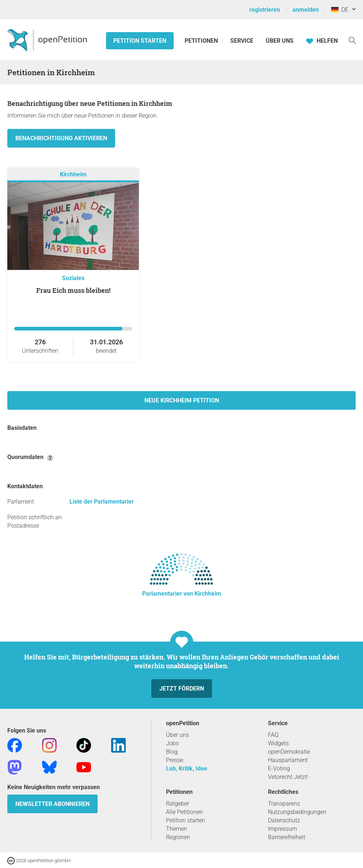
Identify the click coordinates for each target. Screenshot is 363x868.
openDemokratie (289, 752)
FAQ (273, 735)
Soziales (73, 278)
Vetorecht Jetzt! (288, 777)
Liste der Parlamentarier (102, 502)
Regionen (178, 837)
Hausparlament (288, 760)
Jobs (172, 743)
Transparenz (284, 804)
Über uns (177, 735)
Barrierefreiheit (287, 837)
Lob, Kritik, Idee (187, 768)
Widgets (278, 743)
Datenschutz (284, 820)
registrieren (265, 10)
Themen (177, 829)
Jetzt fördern (182, 689)
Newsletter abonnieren (52, 804)
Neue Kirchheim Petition (182, 400)
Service (242, 41)
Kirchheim (73, 174)
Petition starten (140, 41)
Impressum (282, 829)
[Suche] (352, 40)
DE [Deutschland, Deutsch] (340, 10)
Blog (172, 752)
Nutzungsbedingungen (297, 812)
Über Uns (280, 41)
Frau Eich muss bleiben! (73, 290)
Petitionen (202, 41)
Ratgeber (177, 804)
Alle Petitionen (184, 812)
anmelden (306, 10)
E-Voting (279, 768)
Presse (175, 760)
